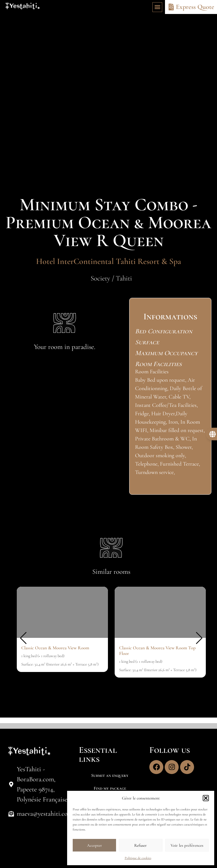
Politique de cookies (138, 858)
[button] (206, 798)
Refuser (141, 845)
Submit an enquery (110, 775)
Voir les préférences (187, 845)
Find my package (110, 788)
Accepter (95, 845)
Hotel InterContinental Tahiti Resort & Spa (109, 261)
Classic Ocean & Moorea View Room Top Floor (157, 651)
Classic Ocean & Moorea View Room (55, 648)
